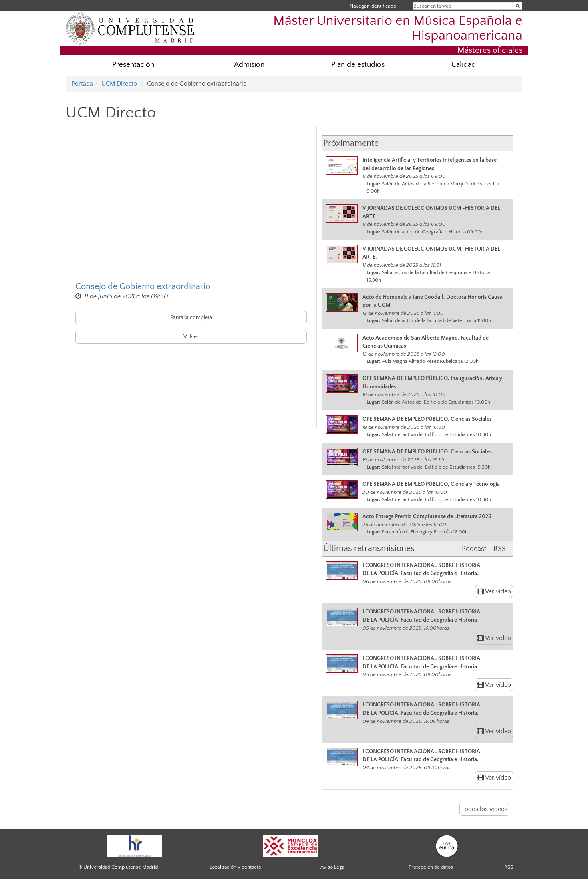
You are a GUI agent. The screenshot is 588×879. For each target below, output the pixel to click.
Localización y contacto (235, 867)
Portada (82, 84)
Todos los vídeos (484, 809)
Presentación (133, 65)
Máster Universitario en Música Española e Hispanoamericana (398, 28)
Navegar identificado (373, 6)
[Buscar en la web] (518, 6)
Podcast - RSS (484, 549)
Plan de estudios (358, 65)
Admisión (249, 65)
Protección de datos (431, 867)
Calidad (464, 65)
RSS (509, 867)
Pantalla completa (191, 318)
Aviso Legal (333, 867)
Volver (191, 337)
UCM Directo (119, 84)
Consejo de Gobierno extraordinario (143, 287)
